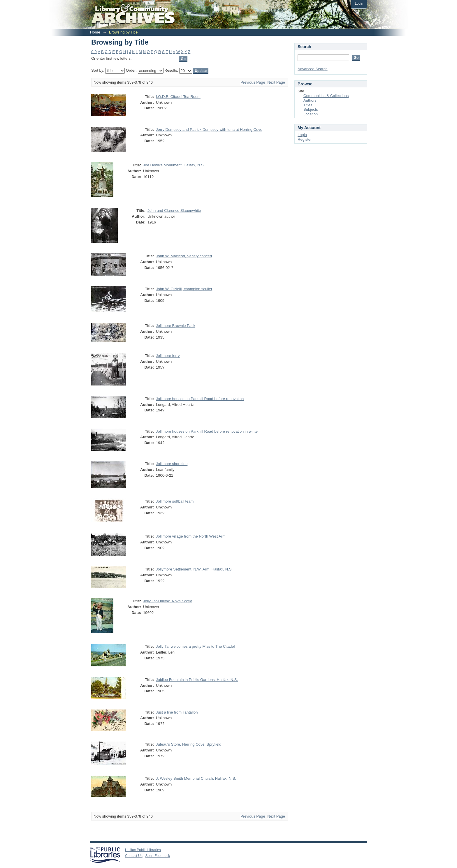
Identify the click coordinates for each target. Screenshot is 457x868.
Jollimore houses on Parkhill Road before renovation (200, 399)
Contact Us (134, 856)
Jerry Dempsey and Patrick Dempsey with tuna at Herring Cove (209, 130)
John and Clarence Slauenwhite (174, 211)
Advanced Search (313, 69)
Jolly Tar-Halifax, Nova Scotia (168, 601)
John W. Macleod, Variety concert (184, 256)
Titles (308, 105)
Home (95, 32)
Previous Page (253, 82)
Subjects (311, 109)
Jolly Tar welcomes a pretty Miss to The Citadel (195, 646)
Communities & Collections (326, 96)
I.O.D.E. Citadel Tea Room (178, 97)
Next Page (276, 82)
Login (359, 3)
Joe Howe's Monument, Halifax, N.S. (174, 165)
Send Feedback (158, 856)
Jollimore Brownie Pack (176, 326)
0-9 (94, 52)
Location (311, 114)
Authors (310, 100)
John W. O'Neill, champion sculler (184, 289)
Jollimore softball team (175, 501)
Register (305, 139)
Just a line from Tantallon (177, 712)
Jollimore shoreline (172, 464)
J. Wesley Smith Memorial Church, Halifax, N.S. (196, 778)
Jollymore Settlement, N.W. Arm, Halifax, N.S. (194, 569)
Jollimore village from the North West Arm (191, 536)
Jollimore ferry (168, 356)
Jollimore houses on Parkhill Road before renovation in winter (207, 431)
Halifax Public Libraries (143, 850)
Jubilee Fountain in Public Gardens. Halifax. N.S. (197, 680)
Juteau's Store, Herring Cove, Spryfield (189, 744)
